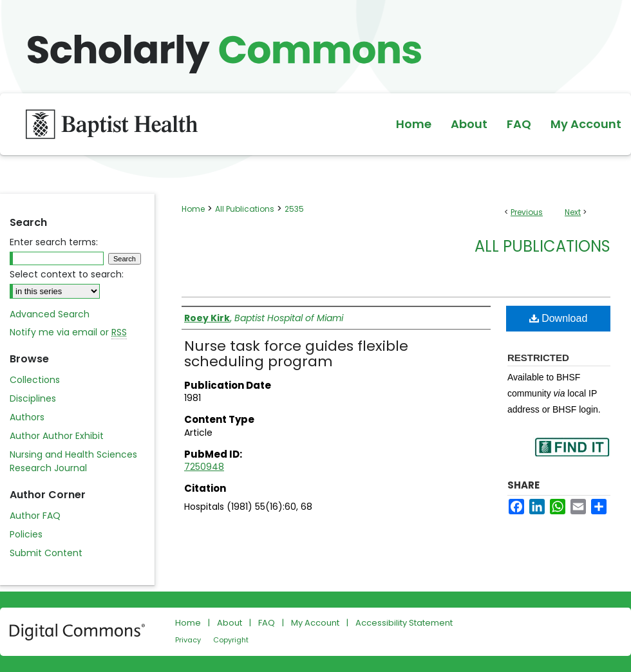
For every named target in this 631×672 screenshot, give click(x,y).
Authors (27, 417)
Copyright (231, 640)
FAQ (267, 623)
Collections (35, 380)
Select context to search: (67, 274)
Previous (527, 212)
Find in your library (572, 455)
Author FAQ (35, 516)
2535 (294, 209)
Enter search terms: (54, 242)
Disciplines (33, 398)
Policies (26, 534)
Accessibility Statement (404, 623)
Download (559, 318)
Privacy (188, 640)
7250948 (204, 467)
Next (573, 212)
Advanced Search (50, 314)
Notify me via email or (68, 332)
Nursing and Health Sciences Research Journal (73, 461)
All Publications (245, 209)
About (230, 623)
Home (193, 209)
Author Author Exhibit (57, 436)
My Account (315, 623)
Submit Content (46, 553)
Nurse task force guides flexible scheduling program (296, 354)
